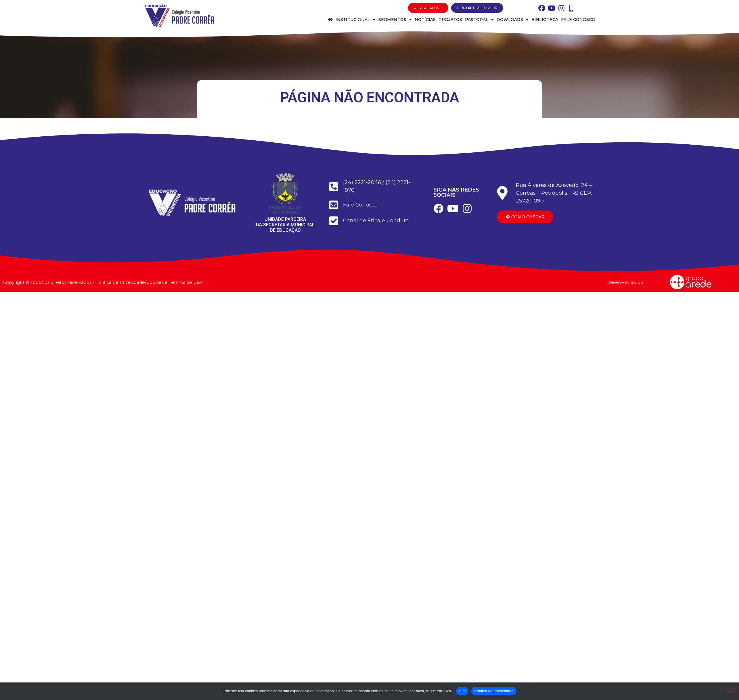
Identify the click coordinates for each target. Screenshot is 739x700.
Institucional (356, 20)
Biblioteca (545, 20)
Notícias (425, 20)
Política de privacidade (494, 691)
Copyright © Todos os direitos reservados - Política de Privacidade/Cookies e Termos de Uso (102, 282)
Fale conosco (578, 20)
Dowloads (513, 20)
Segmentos (395, 20)
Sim (462, 691)
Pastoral (479, 20)
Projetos (450, 20)
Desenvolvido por (626, 282)
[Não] (730, 691)
